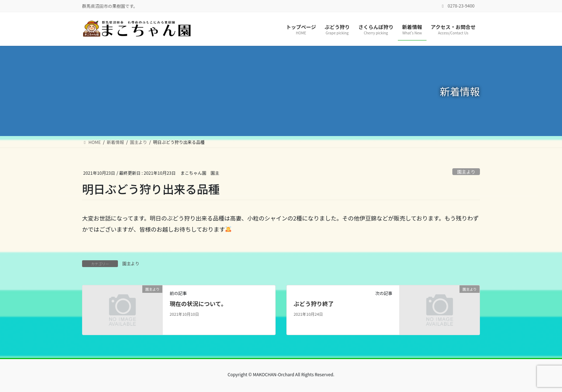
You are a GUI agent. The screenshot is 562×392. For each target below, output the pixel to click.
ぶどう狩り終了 (314, 304)
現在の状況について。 (198, 304)
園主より (466, 172)
